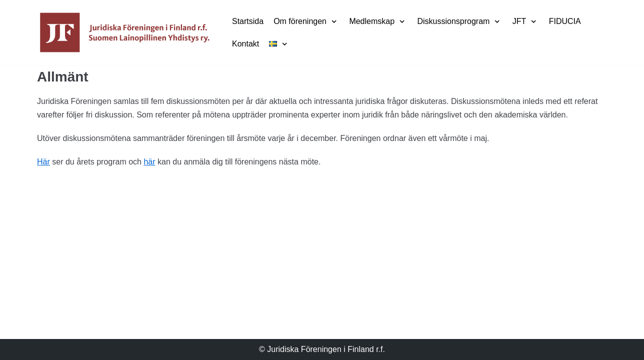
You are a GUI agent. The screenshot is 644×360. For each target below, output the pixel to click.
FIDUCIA (565, 21)
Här (43, 162)
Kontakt (245, 44)
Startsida (248, 21)
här (149, 162)
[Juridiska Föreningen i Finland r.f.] (124, 32)
